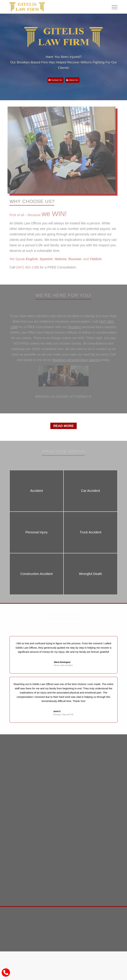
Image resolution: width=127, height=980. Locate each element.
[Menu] (113, 7)
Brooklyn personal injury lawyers (77, 360)
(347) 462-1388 (28, 267)
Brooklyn (74, 327)
